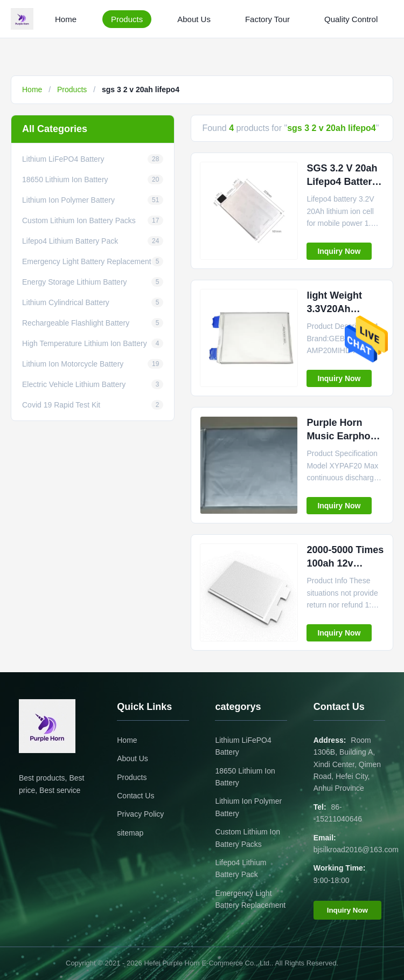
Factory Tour (267, 19)
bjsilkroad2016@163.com (356, 850)
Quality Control (351, 19)
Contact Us (135, 796)
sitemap (130, 833)
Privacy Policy (140, 814)
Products (127, 19)
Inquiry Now (339, 251)
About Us (194, 19)
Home (66, 19)
